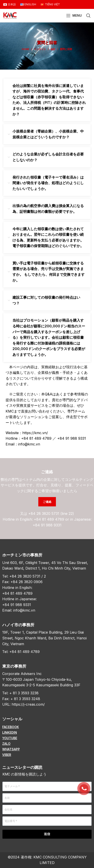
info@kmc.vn (29, 444)
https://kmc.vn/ (35, 433)
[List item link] (47, 727)
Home (26, 49)
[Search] (88, 16)
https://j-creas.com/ (28, 704)
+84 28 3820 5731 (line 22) (51, 514)
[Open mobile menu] (74, 16)
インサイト (40, 49)
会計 (53, 49)
